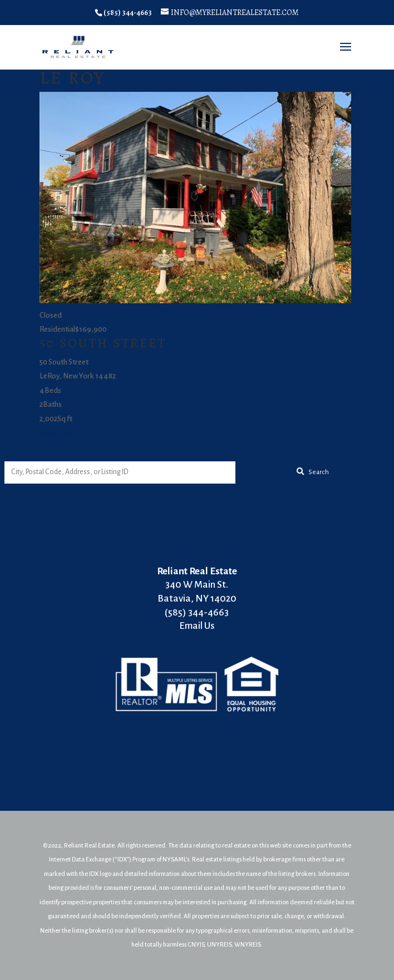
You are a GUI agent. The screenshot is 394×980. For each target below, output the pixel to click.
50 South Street (103, 343)
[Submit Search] (312, 472)
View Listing (59, 433)
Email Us (197, 626)
